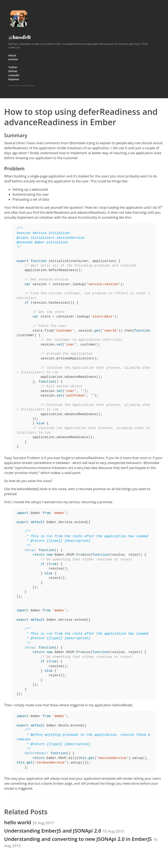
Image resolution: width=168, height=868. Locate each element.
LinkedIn (14, 75)
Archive (13, 59)
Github (13, 71)
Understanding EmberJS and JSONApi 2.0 (64, 831)
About (12, 55)
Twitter (13, 67)
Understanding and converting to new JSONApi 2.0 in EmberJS (81, 842)
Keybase (14, 79)
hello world (29, 822)
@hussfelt (20, 37)
